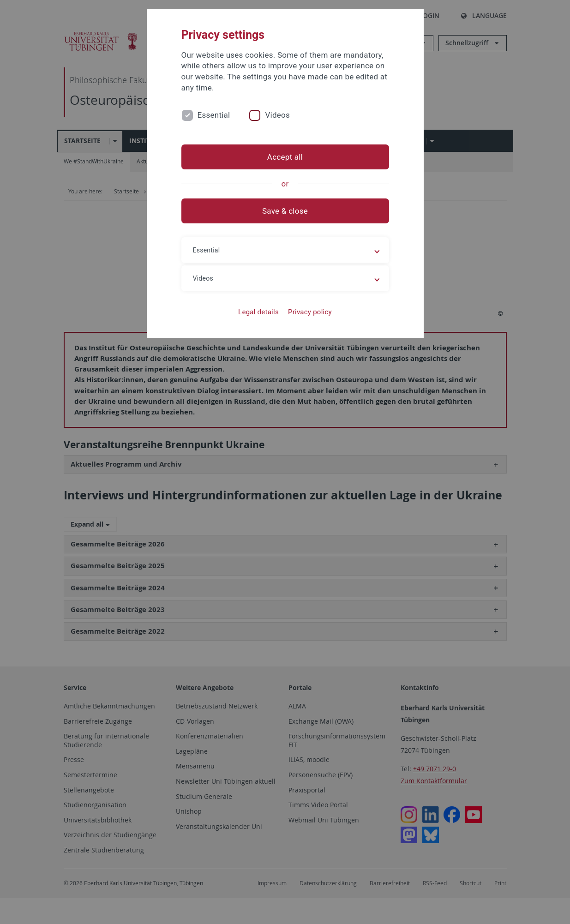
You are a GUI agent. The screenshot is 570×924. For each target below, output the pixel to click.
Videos (277, 115)
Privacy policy (310, 312)
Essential (214, 115)
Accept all (285, 157)
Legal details (258, 312)
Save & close (285, 211)
